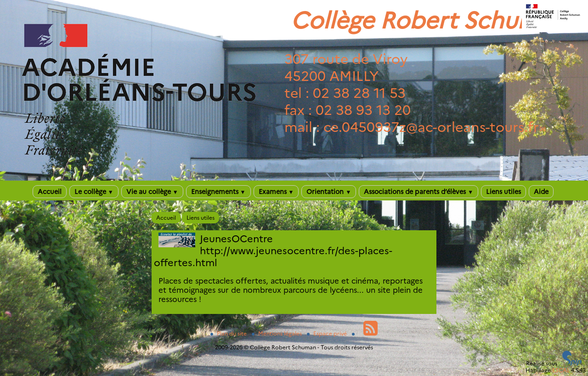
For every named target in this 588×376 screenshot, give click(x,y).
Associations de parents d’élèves (418, 192)
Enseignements (218, 192)
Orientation (329, 192)
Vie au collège (152, 192)
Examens (276, 192)
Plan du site (229, 333)
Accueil (50, 192)
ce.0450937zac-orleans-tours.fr (431, 127)
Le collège (94, 192)
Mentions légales (277, 333)
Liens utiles (503, 192)
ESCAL (561, 370)
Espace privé (328, 333)
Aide (541, 192)
